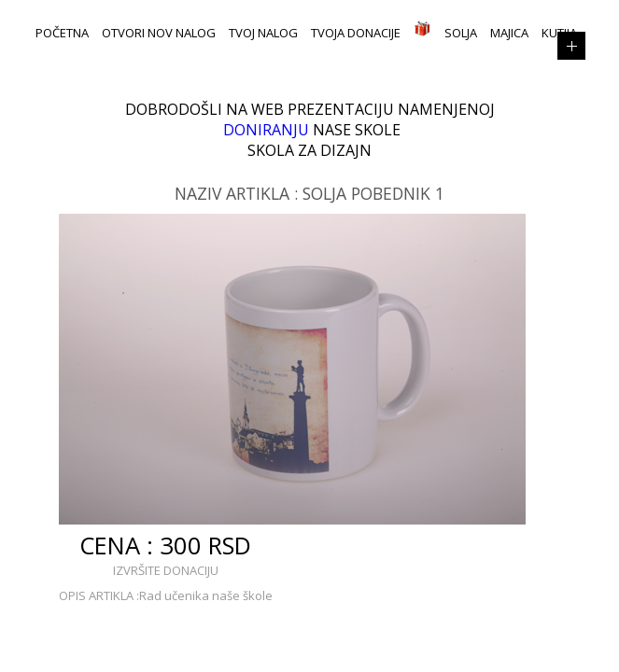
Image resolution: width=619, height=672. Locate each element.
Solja (461, 33)
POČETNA (62, 33)
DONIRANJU (266, 130)
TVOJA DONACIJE (356, 33)
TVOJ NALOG (263, 33)
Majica (509, 33)
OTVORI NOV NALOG (159, 33)
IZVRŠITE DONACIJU (166, 570)
